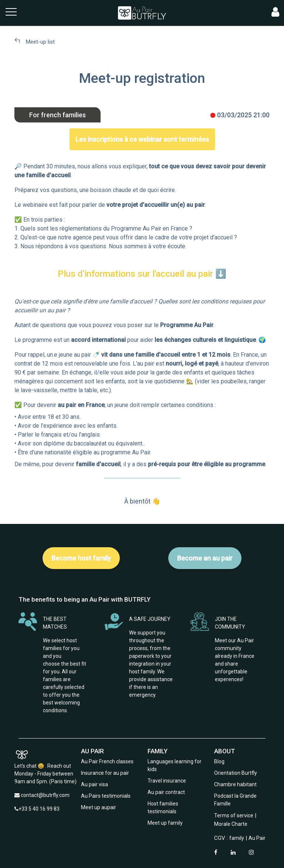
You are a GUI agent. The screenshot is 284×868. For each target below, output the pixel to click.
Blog (219, 761)
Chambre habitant (235, 784)
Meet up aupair (99, 807)
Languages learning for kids (175, 765)
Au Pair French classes (107, 761)
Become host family (81, 558)
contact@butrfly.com (45, 795)
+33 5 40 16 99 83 (39, 809)
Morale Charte (231, 824)
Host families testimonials (163, 808)
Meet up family (165, 823)
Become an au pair (205, 558)
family (237, 838)
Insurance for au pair (105, 773)
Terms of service (234, 815)
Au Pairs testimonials (106, 796)
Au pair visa (94, 784)
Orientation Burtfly (236, 773)
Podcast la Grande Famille (235, 800)
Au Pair (257, 838)
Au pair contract (166, 792)
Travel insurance (167, 781)
